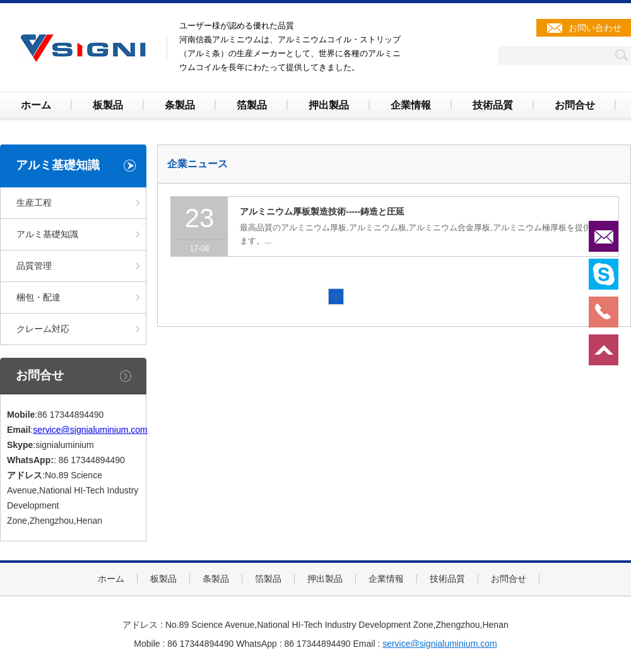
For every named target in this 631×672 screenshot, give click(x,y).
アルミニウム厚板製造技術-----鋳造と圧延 (322, 211)
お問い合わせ (595, 28)
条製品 (180, 105)
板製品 (108, 105)
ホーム (36, 105)
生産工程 (34, 203)
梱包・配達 (38, 297)
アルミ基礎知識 (47, 234)
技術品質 (493, 105)
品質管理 (34, 266)
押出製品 (329, 105)
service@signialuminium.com (90, 430)
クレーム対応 (43, 329)
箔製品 (252, 105)
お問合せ (575, 105)
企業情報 (411, 105)
